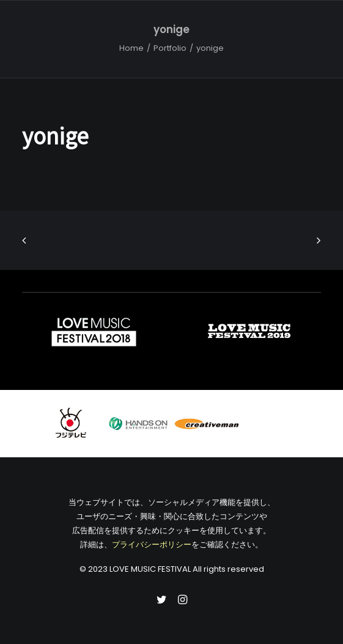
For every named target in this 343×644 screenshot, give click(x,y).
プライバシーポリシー (152, 545)
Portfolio (170, 48)
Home (131, 48)
